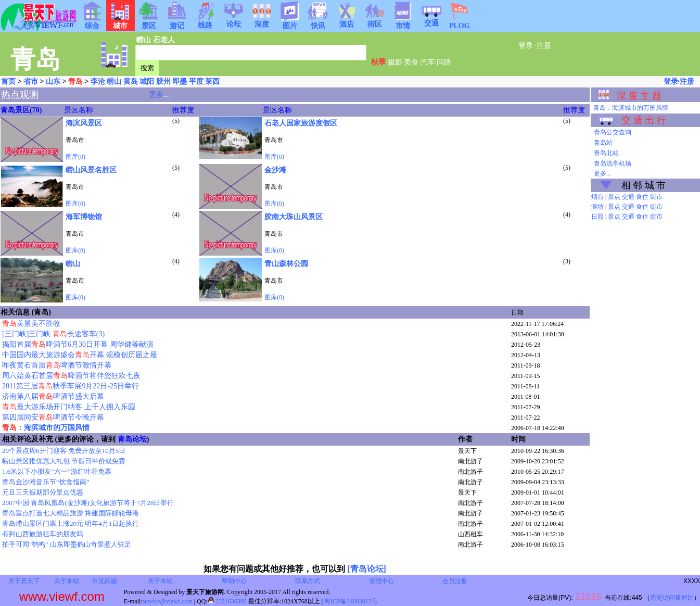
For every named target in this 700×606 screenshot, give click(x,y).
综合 (92, 22)
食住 (642, 197)
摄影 (395, 62)
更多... (602, 173)
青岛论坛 (132, 439)
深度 (262, 21)
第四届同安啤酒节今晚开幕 (53, 417)
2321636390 (227, 601)
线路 (205, 22)
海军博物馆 (84, 217)
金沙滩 (275, 170)
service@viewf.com (168, 601)
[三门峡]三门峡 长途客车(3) (53, 334)
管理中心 (381, 581)
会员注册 (455, 581)
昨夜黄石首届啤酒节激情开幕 (57, 365)
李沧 (98, 81)
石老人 (164, 40)
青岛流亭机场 (613, 163)
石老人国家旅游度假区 (301, 123)
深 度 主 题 (639, 96)
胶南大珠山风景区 (294, 217)
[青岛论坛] (367, 569)
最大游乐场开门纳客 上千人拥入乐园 (69, 407)
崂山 (144, 40)
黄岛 (131, 81)
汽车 (428, 62)
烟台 (597, 197)
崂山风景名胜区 (91, 170)
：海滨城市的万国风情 (46, 428)
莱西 (212, 81)
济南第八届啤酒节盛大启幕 (53, 396)
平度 (196, 81)
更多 (156, 94)
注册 (544, 46)
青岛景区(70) (21, 110)
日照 (597, 217)
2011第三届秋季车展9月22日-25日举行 (71, 386)
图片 (290, 22)
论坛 (234, 21)
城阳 (147, 81)
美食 (411, 62)
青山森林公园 (286, 264)
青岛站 (603, 143)
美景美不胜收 (31, 324)
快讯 (318, 22)
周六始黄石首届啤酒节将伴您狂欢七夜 (71, 376)
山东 (53, 81)
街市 (656, 197)
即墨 (180, 81)
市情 (403, 22)
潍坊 (597, 207)
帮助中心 (234, 581)
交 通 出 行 (644, 120)
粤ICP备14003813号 (351, 601)
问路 (444, 62)
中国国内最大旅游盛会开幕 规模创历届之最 (80, 355)
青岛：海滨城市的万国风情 (631, 108)
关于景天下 (24, 581)
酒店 (347, 21)
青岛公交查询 (613, 132)
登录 (526, 46)
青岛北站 (606, 153)
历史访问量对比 (672, 598)
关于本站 (67, 581)
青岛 (75, 81)
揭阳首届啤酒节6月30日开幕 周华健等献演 (78, 344)
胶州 (163, 81)
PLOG (460, 23)
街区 (375, 21)
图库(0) (75, 157)
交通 (431, 20)
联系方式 (308, 581)
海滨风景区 (84, 123)
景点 (614, 197)
